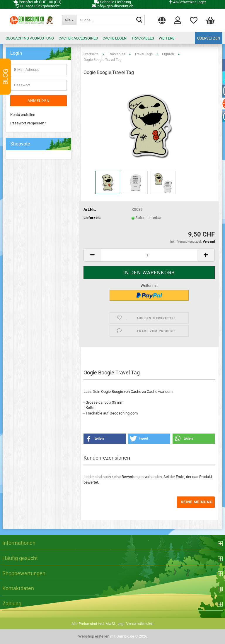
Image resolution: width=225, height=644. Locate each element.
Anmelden (39, 101)
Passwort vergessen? (28, 123)
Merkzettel (194, 20)
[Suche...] (69, 20)
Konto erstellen (23, 115)
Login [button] (178, 20)
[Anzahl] (149, 255)
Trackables (143, 38)
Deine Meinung (197, 502)
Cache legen (115, 38)
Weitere (167, 38)
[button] (162, 19)
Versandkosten (140, 624)
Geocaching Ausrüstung (30, 38)
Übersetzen (209, 38)
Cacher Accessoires (78, 38)
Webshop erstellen (94, 636)
